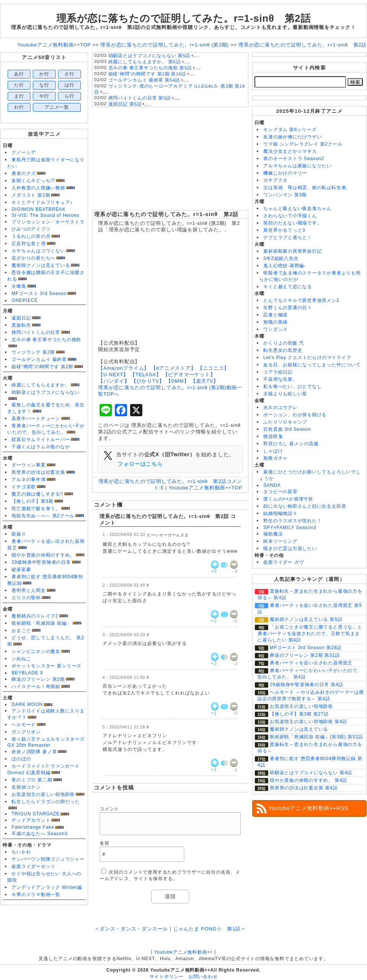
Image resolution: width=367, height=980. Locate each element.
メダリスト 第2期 (31, 195)
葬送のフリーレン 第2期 (38, 679)
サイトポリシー (167, 977)
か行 (44, 74)
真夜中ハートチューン (36, 419)
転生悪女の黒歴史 (283, 350)
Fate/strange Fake (33, 827)
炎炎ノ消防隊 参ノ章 (34, 752)
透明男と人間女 (28, 590)
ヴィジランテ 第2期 (33, 352)
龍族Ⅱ (19, 534)
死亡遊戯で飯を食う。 (36, 508)
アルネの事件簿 (28, 480)
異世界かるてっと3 (284, 230)
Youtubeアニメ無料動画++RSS (308, 808)
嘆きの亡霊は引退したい (290, 549)
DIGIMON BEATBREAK (39, 209)
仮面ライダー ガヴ (283, 562)
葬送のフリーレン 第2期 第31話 (305, 655)
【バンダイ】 (114, 381)
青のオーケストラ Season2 (294, 159)
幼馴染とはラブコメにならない (46, 392)
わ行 (19, 107)
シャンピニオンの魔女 (36, 651)
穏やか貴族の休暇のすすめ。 (43, 555)
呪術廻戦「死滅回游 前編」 (41, 623)
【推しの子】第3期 (32, 501)
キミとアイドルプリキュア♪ (42, 202)
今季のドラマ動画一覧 (36, 895)
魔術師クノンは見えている (41, 265)
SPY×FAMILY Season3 (290, 528)
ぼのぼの (21, 759)
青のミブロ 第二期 (32, 780)
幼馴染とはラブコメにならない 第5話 (149, 56)
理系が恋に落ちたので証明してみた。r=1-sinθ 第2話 (167, 214)
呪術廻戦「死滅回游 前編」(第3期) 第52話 (316, 737)
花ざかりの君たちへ (33, 258)
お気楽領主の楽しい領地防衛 (43, 794)
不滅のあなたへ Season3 (39, 834)
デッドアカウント (31, 820)
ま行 (19, 96)
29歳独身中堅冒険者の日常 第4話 (307, 685)
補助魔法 (273, 534)
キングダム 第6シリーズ (290, 130)
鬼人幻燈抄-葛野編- (285, 266)
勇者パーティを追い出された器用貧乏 (311, 663)
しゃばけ (273, 451)
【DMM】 (177, 381)
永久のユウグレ (280, 407)
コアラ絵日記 (278, 372)
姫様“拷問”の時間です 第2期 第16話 (147, 74)
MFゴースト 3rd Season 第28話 (306, 648)
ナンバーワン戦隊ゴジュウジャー (48, 859)
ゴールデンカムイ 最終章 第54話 (144, 80)
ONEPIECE (25, 300)
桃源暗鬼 (273, 436)
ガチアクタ (275, 180)
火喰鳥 (19, 286)
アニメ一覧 (57, 107)
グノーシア (24, 152)
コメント (109, 809)
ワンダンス (275, 329)
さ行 (69, 74)
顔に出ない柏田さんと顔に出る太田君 (305, 506)
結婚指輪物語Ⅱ (280, 513)
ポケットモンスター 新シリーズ (46, 666)
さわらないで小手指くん (290, 216)
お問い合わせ (203, 977)
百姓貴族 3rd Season (287, 429)
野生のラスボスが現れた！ (292, 521)
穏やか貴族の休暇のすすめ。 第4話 (308, 780)
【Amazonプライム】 (124, 368)
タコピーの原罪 (280, 492)
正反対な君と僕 (28, 244)
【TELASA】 (146, 375)
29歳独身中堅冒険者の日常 (41, 562)
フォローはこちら (140, 464)
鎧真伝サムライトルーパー (41, 439)
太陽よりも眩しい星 (285, 394)
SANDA (272, 485)
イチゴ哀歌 (24, 487)
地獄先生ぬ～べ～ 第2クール (43, 516)
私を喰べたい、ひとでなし (292, 387)
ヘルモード (24, 725)
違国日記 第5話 (125, 104)
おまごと (21, 630)
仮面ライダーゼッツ (33, 866)
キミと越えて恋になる (288, 287)
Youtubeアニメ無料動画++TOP (205, 488)
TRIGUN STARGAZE (35, 814)
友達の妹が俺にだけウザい (292, 137)
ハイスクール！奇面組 (36, 686)
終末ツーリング (280, 541)
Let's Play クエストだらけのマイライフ (307, 358)
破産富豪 (21, 569)
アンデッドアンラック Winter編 (47, 887)
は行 (69, 85)
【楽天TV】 (205, 381)
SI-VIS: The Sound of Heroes (45, 215)
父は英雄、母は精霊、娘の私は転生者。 (307, 188)
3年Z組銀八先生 (281, 258)
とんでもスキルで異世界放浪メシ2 (301, 300)
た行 (19, 85)
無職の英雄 (275, 322)
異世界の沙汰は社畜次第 (38, 472)
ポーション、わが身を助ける (295, 415)
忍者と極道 (275, 315)
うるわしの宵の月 (31, 236)
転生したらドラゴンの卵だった (46, 802)
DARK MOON (27, 704)
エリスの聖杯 (26, 598)
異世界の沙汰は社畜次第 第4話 (304, 788)
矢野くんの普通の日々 (288, 308)
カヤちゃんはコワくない (38, 251)
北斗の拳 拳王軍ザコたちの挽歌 (46, 340)
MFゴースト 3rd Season (39, 294)
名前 (105, 843)
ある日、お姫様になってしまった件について (312, 365)
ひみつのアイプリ (31, 229)
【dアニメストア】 (174, 368)
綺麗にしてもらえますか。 (41, 385)
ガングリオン (26, 732)
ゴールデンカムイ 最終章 (39, 359)
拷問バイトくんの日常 (36, 332)
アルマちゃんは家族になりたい (297, 166)
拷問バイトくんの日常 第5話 (140, 98)
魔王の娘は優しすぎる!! (37, 494)
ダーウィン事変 (28, 465)
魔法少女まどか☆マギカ (290, 151)
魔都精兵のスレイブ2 (35, 616)
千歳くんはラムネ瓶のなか (41, 447)
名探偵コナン (26, 787)
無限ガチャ (275, 458)
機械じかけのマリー (285, 173)
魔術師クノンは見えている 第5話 (306, 619)
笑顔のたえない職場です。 (292, 223)
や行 (44, 96)
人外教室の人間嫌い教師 (38, 188)
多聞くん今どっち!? (33, 181)
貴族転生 (21, 325)
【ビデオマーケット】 (189, 375)
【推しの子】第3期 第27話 (299, 714)
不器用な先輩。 (280, 379)
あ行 (19, 74)
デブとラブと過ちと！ (288, 237)
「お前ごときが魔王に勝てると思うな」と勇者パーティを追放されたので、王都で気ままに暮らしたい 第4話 (310, 634)
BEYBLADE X (27, 673)
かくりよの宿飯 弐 (283, 343)
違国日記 (21, 318)
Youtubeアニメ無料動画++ (183, 952)
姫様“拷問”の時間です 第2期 (42, 367)
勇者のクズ (24, 173)
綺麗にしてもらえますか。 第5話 (145, 62)
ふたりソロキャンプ (285, 422)
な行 (44, 85)
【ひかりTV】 (148, 381)
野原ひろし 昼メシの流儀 (291, 444)
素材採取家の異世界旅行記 (292, 251)
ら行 (69, 96)
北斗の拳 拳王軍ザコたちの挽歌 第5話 (150, 68)
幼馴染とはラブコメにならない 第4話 (311, 773)
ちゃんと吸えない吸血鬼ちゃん (297, 209)
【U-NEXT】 (113, 375)
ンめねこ (21, 659)
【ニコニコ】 (213, 368)
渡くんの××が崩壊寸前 (288, 499)
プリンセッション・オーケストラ (48, 222)
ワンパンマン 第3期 (285, 195)
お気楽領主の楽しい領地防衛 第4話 (308, 722)
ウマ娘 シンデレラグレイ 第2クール (303, 144)
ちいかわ (21, 852)
